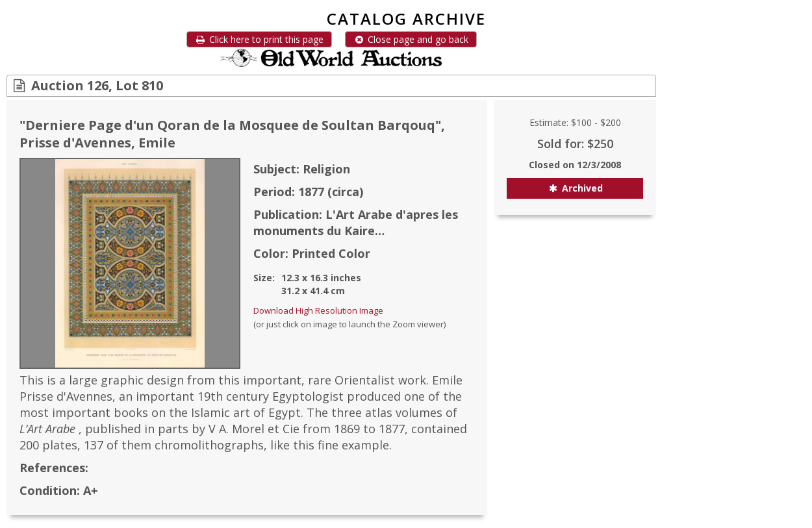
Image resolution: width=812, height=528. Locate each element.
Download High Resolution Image (318, 310)
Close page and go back (411, 39)
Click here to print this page (259, 39)
